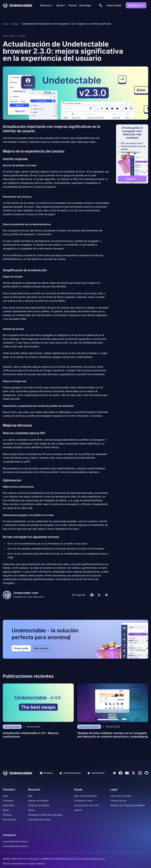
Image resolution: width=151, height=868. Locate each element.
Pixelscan (7, 815)
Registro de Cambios (38, 801)
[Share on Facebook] (92, 595)
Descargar (85, 5)
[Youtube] (127, 773)
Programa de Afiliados (39, 805)
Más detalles (42, 648)
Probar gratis (21, 648)
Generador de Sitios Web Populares (45, 815)
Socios (31, 810)
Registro (132, 179)
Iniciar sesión (114, 5)
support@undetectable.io (15, 841)
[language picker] (101, 5)
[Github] (146, 773)
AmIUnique (8, 801)
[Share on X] (99, 595)
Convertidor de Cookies (40, 819)
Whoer (6, 810)
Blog (15, 24)
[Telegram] (114, 773)
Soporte (78, 810)
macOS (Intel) (96, 773)
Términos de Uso (118, 801)
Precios (73, 5)
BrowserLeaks (10, 819)
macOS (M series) (70, 773)
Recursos (47, 5)
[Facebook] (120, 773)
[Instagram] (140, 773)
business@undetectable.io (16, 846)
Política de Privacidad (121, 796)
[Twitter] (133, 773)
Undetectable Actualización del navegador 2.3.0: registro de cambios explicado (67, 24)
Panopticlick (9, 805)
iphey (5, 796)
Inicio (6, 24)
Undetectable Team (26, 593)
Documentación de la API (86, 805)
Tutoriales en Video (83, 801)
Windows (46, 773)
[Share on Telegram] (106, 595)
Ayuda (61, 5)
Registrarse (136, 5)
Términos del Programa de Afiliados (127, 805)
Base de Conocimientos (85, 796)
